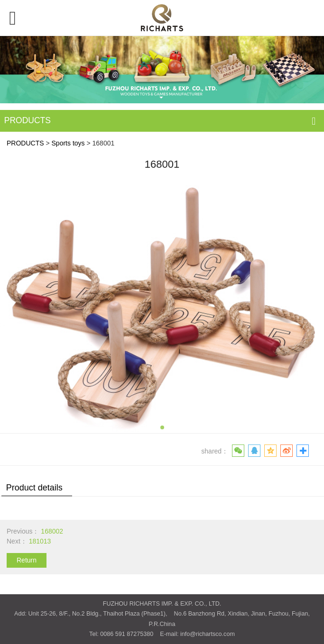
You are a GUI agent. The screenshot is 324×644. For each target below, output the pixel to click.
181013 (40, 541)
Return (27, 560)
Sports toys (68, 143)
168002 (52, 531)
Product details (34, 488)
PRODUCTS (25, 143)
